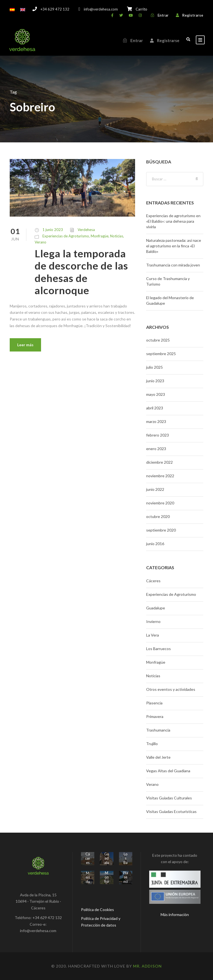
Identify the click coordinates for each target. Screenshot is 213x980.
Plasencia (154, 703)
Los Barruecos (159, 649)
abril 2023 (155, 408)
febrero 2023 (158, 435)
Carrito (141, 9)
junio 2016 (155, 544)
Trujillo (152, 744)
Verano (40, 242)
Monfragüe (100, 236)
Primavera (155, 716)
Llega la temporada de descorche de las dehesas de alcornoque (81, 272)
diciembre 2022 (159, 462)
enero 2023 (156, 449)
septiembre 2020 (161, 530)
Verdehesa (86, 230)
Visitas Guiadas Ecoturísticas (171, 811)
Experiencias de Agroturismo (66, 236)
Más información (175, 914)
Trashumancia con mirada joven (173, 265)
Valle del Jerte (158, 757)
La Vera (153, 635)
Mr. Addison (147, 966)
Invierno (153, 621)
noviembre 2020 (160, 503)
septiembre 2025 (161, 354)
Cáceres (153, 581)
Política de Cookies (97, 910)
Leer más (25, 345)
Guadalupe (156, 608)
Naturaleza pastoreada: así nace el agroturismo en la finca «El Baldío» (174, 246)
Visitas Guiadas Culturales (169, 798)
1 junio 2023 (53, 230)
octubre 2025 (158, 340)
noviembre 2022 (160, 476)
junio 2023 (155, 381)
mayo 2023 (156, 394)
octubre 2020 (158, 516)
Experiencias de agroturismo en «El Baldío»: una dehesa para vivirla (173, 221)
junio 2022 (155, 489)
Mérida (88, 877)
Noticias (117, 236)
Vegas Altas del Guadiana (168, 771)
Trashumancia (158, 730)
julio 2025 (154, 367)
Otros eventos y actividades (171, 689)
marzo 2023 (156, 421)
